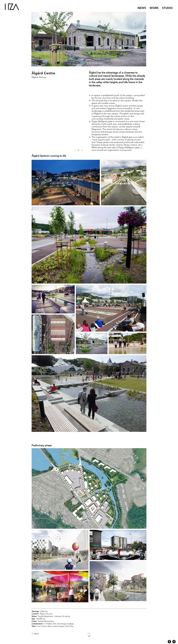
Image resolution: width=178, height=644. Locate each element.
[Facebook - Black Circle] (169, 642)
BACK (36, 634)
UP (89, 636)
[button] (59, 125)
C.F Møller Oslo (50, 624)
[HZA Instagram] (174, 642)
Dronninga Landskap (66, 624)
